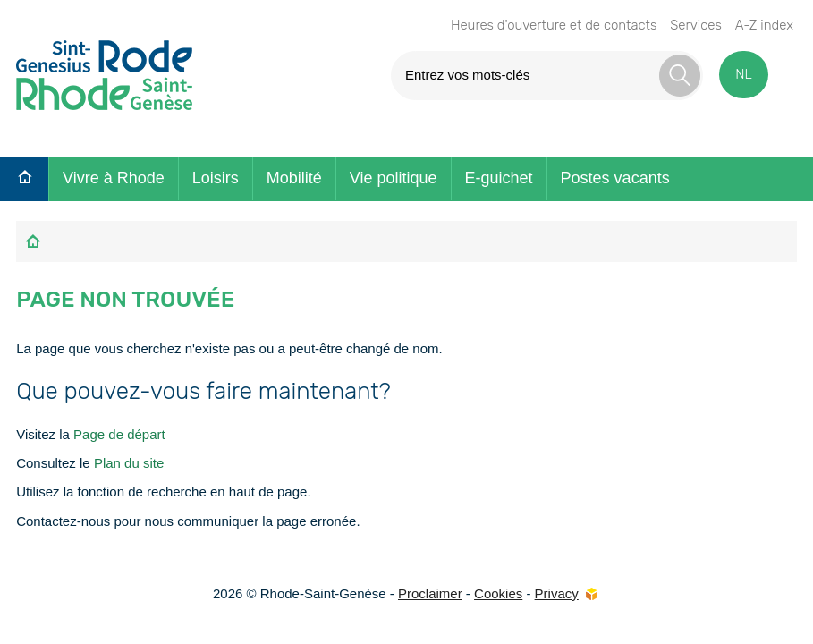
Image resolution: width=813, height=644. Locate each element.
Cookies (498, 593)
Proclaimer (430, 593)
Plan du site (129, 463)
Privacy (557, 593)
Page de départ (119, 434)
